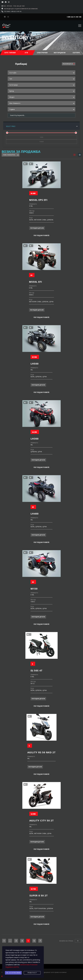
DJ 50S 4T (37, 670)
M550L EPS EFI (38, 199)
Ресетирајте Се (68, 64)
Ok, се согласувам (13, 973)
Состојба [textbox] (13, 73)
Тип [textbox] (11, 79)
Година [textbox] (12, 109)
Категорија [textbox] (13, 85)
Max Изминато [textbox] (15, 103)
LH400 (35, 513)
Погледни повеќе (42, 235)
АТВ (26, 53)
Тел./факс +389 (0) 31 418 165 (13, 11)
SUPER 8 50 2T (39, 895)
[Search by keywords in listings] (41, 115)
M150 (34, 588)
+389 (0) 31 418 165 (74, 17)
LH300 (35, 438)
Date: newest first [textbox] (9, 154)
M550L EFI (35, 281)
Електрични (42, 53)
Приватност (32, 973)
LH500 (35, 363)
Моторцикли (60, 53)
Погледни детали (37, 228)
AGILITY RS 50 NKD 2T (41, 752)
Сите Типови (10, 53)
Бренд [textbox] (12, 91)
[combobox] (41, 73)
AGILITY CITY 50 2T (42, 820)
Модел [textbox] (12, 97)
